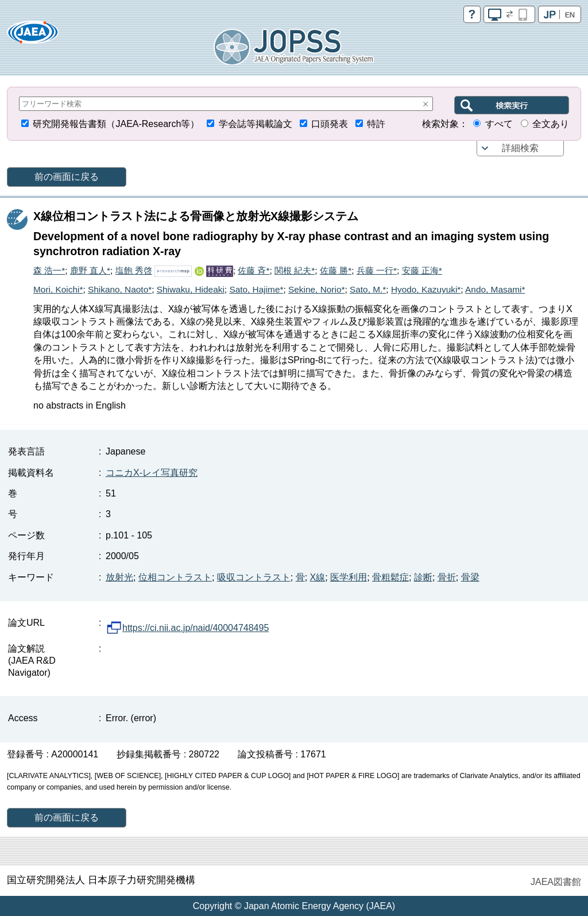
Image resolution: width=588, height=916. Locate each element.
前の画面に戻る (67, 177)
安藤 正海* (422, 270)
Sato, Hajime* (256, 289)
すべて (499, 124)
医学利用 (349, 577)
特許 (376, 124)
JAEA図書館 (556, 882)
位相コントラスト (175, 577)
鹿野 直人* (90, 270)
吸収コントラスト (254, 577)
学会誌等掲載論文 (256, 124)
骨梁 (470, 577)
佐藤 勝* (336, 270)
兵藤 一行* (377, 270)
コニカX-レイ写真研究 (152, 473)
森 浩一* (49, 270)
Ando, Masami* (495, 289)
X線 (318, 577)
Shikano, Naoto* (120, 289)
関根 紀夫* (295, 270)
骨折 (447, 577)
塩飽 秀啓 (134, 270)
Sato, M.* (368, 289)
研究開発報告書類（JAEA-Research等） (116, 124)
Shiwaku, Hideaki (191, 289)
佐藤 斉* (254, 270)
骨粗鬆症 (390, 577)
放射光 (119, 577)
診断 (423, 577)
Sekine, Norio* (316, 289)
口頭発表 (330, 124)
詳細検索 (520, 148)
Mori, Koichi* (58, 289)
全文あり (551, 124)
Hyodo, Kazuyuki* (426, 289)
